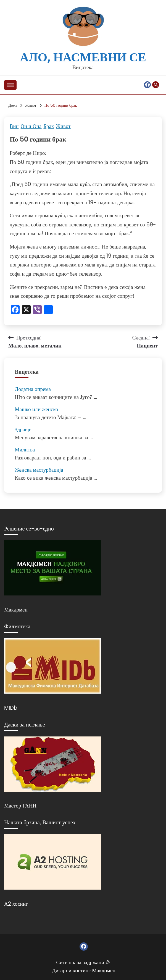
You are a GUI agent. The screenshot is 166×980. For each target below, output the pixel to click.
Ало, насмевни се (83, 57)
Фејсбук (147, 85)
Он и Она (31, 126)
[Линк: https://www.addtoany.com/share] (48, 310)
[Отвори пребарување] (156, 85)
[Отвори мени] (10, 85)
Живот (63, 126)
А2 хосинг (16, 904)
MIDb (11, 708)
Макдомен (16, 610)
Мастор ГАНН (20, 806)
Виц (14, 126)
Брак (49, 126)
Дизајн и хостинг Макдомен (84, 970)
